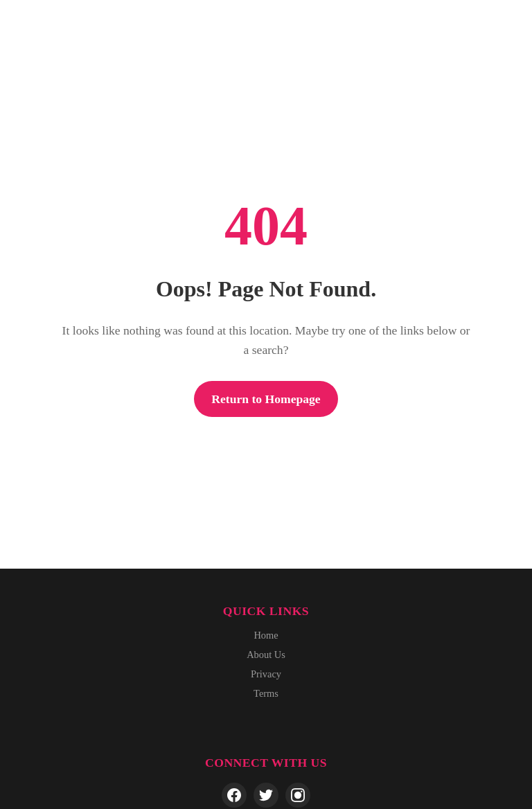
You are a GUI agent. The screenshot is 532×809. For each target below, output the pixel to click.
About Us (266, 655)
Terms (266, 693)
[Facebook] (234, 795)
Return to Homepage (266, 399)
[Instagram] (298, 795)
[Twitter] (266, 795)
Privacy (266, 674)
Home (266, 635)
